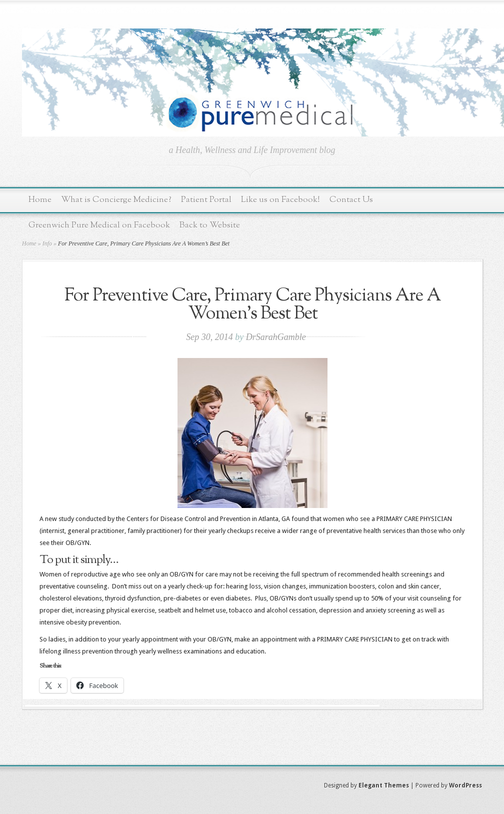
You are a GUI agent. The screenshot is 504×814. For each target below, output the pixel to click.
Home (40, 200)
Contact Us (351, 200)
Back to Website (210, 225)
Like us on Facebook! (280, 200)
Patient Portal (206, 200)
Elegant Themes (384, 785)
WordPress (465, 785)
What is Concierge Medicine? (116, 200)
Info (47, 243)
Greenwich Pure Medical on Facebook (99, 225)
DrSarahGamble (276, 337)
